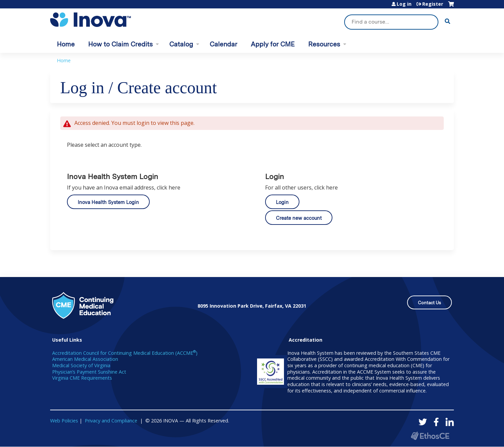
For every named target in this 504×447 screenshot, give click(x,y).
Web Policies (64, 421)
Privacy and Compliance (111, 421)
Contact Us (429, 303)
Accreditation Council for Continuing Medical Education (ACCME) (125, 353)
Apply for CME (273, 44)
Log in (404, 4)
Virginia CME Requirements (82, 378)
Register (433, 4)
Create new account (299, 218)
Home (66, 44)
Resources (324, 44)
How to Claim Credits (120, 44)
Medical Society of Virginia (81, 365)
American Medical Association (85, 359)
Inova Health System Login (108, 202)
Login (282, 202)
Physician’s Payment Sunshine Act (89, 372)
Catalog (181, 44)
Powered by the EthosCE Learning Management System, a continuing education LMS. (430, 436)
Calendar (223, 44)
